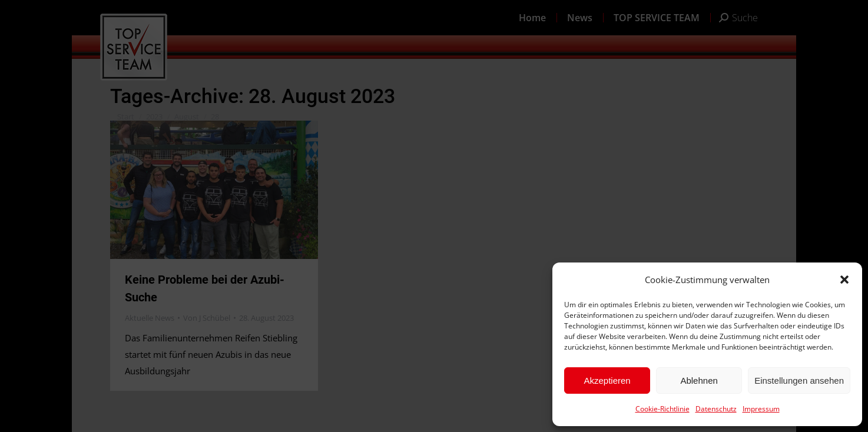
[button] (844, 280)
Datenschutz (716, 409)
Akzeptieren (607, 381)
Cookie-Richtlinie (662, 409)
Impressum (761, 409)
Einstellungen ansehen (799, 381)
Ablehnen (699, 381)
